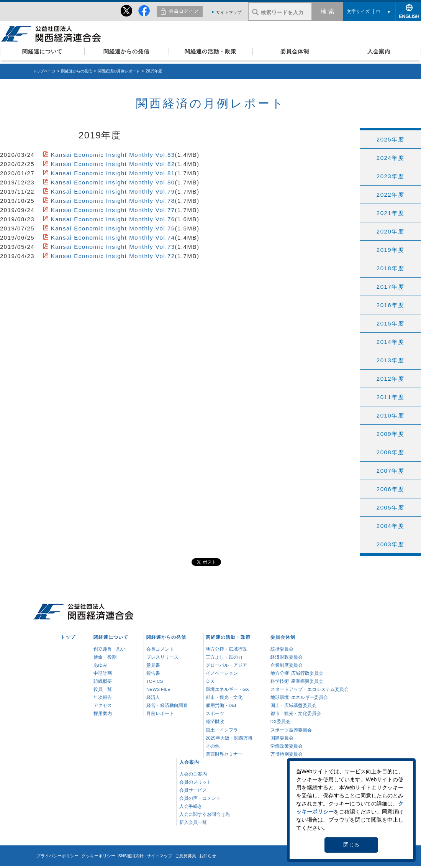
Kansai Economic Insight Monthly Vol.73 (113, 247)
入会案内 (379, 51)
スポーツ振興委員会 (291, 730)
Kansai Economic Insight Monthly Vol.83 (113, 155)
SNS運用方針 (131, 856)
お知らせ (208, 856)
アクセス (103, 705)
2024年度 (390, 158)
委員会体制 (295, 51)
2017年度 (390, 287)
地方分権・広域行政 (226, 649)
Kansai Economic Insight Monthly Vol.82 (113, 164)
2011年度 (390, 397)
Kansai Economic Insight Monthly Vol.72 (113, 256)
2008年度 (390, 452)
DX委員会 (280, 721)
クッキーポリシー (98, 856)
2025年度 (390, 139)
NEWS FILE (158, 689)
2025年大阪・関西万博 (229, 738)
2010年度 (390, 415)
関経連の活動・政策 (210, 51)
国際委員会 (282, 738)
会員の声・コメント (200, 798)
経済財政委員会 (287, 657)
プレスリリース (162, 657)
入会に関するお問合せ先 (205, 814)
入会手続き (191, 806)
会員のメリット (195, 782)
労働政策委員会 (287, 746)
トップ (68, 637)
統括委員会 (282, 649)
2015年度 (390, 323)
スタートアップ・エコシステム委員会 (310, 689)
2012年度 (390, 379)
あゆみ (100, 665)
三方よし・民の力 (224, 657)
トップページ (44, 71)
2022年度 (390, 195)
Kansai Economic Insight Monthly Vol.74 (113, 238)
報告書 (153, 673)
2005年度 (390, 507)
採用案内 (103, 713)
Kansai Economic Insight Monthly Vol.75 (113, 228)
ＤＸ (210, 681)
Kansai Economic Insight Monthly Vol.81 (113, 173)
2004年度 (390, 526)
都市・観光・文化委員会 (296, 713)
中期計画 (103, 673)
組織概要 (103, 681)
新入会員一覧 (193, 822)
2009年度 (390, 434)
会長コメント (160, 649)
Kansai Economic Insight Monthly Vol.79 (113, 192)
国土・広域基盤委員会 (293, 705)
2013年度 (390, 360)
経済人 (153, 697)
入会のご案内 (193, 774)
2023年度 (390, 176)
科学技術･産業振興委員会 (297, 681)
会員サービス (193, 790)
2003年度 (390, 544)
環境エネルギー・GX (227, 689)
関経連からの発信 (126, 51)
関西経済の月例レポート (119, 71)
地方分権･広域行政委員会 (297, 673)
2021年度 (390, 213)
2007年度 (390, 471)
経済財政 (215, 721)
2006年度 (390, 489)
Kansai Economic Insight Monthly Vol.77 (113, 210)
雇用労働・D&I (221, 705)
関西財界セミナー (224, 754)
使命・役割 (105, 657)
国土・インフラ (222, 730)
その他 (213, 746)
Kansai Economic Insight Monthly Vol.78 (113, 201)
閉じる (351, 845)
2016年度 (390, 305)
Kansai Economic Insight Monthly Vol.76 (113, 219)
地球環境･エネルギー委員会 (299, 697)
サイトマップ (229, 12)
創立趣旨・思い (110, 649)
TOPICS (155, 681)
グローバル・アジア (226, 665)
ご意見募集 (186, 856)
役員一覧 (103, 689)
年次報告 (103, 697)
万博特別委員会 (287, 754)
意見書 (153, 665)
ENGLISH (408, 15)
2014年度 (390, 342)
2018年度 (390, 268)
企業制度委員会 (287, 665)
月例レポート (160, 713)
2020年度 (390, 231)
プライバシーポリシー (57, 856)
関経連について (42, 51)
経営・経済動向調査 (167, 705)
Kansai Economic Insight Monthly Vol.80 (113, 182)
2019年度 (390, 250)
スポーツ (215, 713)
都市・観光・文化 (224, 697)
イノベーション (222, 673)
